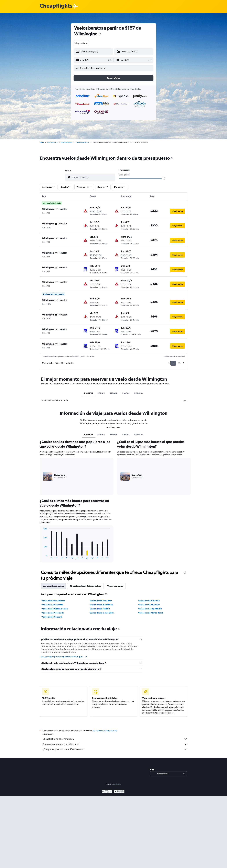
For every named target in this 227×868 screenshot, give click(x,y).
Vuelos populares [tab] (115, 586)
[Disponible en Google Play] (107, 792)
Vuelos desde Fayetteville (150, 609)
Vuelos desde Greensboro (53, 601)
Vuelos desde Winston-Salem (55, 609)
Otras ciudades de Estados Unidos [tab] (85, 586)
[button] (92, 60)
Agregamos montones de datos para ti (115, 744)
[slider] (163, 178)
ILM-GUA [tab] (139, 393)
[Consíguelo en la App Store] (119, 792)
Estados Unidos (67, 142)
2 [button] (179, 363)
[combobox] (81, 43)
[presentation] (100, 34)
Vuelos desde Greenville (53, 613)
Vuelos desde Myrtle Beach (151, 613)
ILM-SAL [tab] (126, 393)
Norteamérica (52, 142)
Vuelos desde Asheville (149, 601)
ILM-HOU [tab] (89, 393)
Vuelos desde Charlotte (52, 605)
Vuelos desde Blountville (101, 605)
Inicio (42, 142)
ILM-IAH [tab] (101, 393)
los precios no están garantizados (105, 731)
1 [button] (173, 363)
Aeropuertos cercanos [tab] (53, 586)
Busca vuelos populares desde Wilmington (64, 657)
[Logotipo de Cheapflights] (56, 6)
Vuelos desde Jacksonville (102, 613)
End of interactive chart (42, 556)
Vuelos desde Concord (52, 617)
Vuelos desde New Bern (101, 601)
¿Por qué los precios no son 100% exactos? (115, 749)
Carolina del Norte (82, 142)
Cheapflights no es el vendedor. (115, 739)
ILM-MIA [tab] (113, 393)
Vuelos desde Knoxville (149, 605)
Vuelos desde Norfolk (100, 609)
